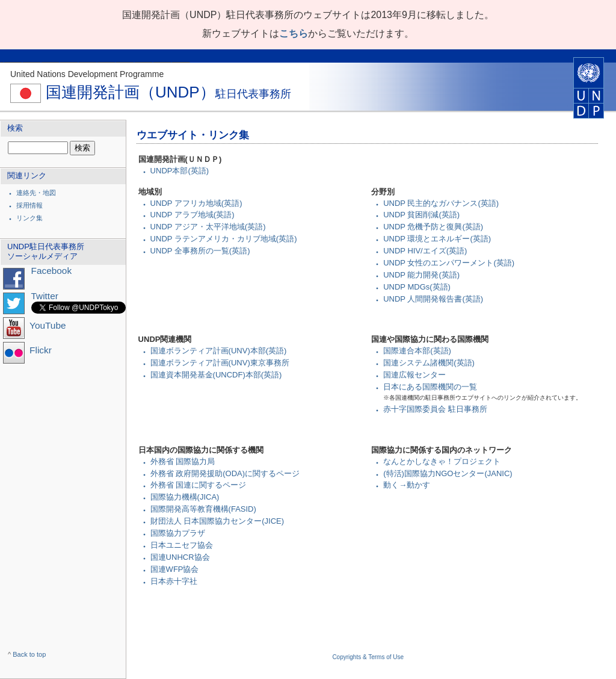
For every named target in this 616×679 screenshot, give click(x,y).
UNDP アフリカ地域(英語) (196, 203)
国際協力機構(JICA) (185, 497)
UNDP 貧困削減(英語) (421, 215)
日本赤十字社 (174, 581)
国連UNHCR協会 (180, 557)
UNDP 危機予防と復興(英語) (433, 227)
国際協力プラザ (178, 533)
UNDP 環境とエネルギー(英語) (437, 239)
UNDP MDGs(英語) (417, 287)
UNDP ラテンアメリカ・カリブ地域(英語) (224, 239)
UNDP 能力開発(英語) (421, 275)
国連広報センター (414, 375)
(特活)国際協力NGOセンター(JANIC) (448, 473)
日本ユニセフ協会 (182, 545)
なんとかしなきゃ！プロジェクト (442, 461)
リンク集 (29, 218)
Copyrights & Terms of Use (368, 657)
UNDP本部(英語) (180, 171)
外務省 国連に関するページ (199, 485)
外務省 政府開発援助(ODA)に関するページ (225, 473)
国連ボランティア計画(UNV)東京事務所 (220, 363)
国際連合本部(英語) (417, 351)
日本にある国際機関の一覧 (430, 387)
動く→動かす (407, 485)
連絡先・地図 (36, 193)
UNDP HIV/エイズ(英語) (425, 251)
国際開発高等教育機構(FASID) (203, 509)
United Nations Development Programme (87, 74)
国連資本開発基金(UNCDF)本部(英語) (216, 375)
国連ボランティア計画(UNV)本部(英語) (219, 351)
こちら (294, 33)
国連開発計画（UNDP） (151, 92)
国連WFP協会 (175, 569)
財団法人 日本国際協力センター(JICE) (217, 521)
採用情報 (29, 205)
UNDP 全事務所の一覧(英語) (200, 251)
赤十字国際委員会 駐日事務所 (435, 409)
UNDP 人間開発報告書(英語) (433, 299)
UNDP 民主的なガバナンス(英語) (441, 203)
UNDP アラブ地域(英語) (192, 215)
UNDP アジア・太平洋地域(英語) (208, 227)
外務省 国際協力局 (183, 461)
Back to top (29, 654)
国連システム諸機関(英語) (429, 363)
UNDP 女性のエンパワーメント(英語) (449, 263)
